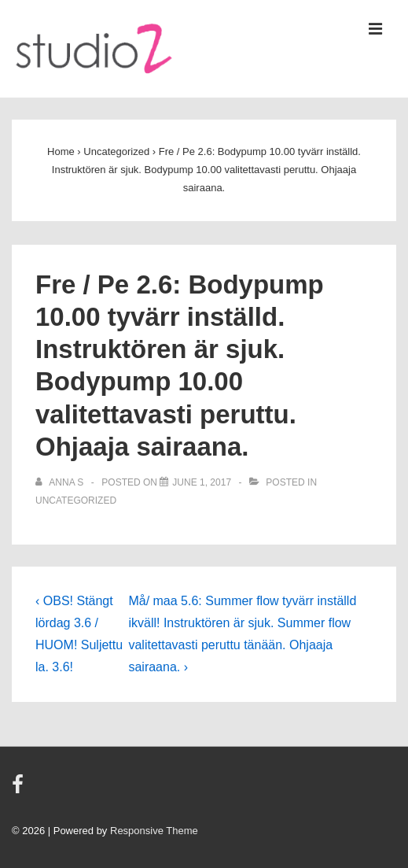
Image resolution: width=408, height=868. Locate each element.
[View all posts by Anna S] (61, 482)
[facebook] (20, 790)
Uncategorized (76, 500)
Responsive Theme (154, 831)
